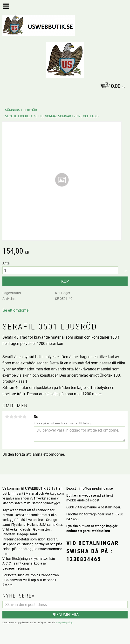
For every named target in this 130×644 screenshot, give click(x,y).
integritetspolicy (64, 622)
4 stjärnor (20, 417)
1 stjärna (7, 417)
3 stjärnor (16, 417)
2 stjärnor (11, 417)
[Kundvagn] (64, 86)
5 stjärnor (24, 417)
